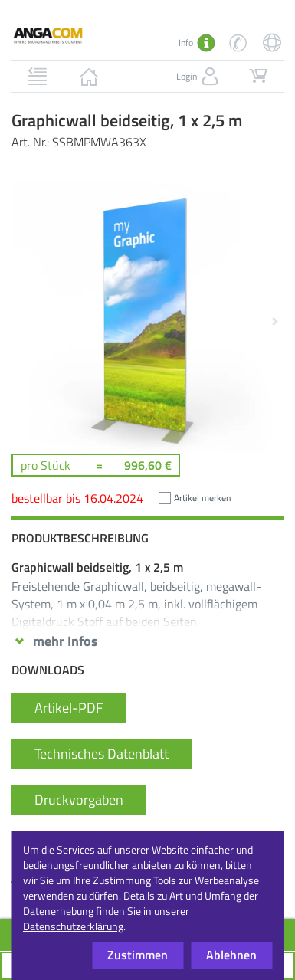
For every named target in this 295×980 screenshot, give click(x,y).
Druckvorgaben (79, 800)
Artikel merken (202, 498)
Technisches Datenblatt (102, 754)
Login (199, 77)
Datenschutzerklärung (73, 926)
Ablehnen (231, 955)
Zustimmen (138, 955)
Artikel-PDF (69, 708)
